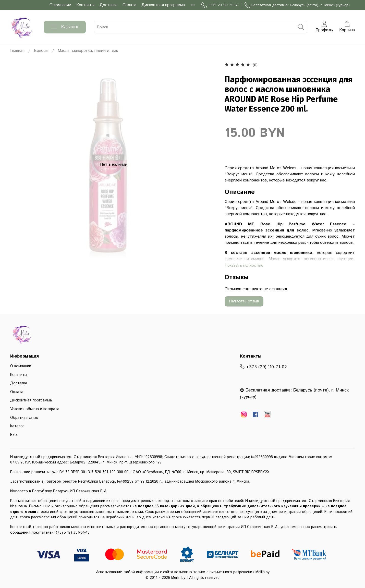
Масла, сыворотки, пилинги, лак (88, 51)
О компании (60, 5)
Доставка (108, 5)
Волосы (41, 51)
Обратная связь (24, 418)
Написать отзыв (244, 301)
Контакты (85, 5)
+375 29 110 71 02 (219, 5)
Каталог (65, 27)
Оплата (129, 5)
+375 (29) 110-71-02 (263, 367)
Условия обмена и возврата (35, 409)
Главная (17, 51)
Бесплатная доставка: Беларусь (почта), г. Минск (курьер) (297, 5)
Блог (14, 435)
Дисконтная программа (163, 5)
